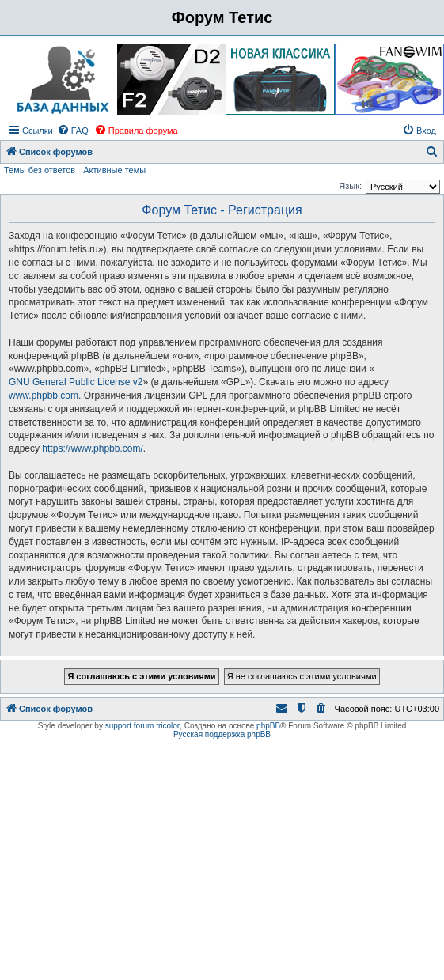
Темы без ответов (40, 170)
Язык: (350, 186)
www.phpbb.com (44, 395)
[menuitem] (73, 131)
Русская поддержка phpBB (222, 734)
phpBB (268, 726)
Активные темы (114, 170)
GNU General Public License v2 (76, 382)
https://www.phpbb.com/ (92, 448)
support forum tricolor (142, 726)
